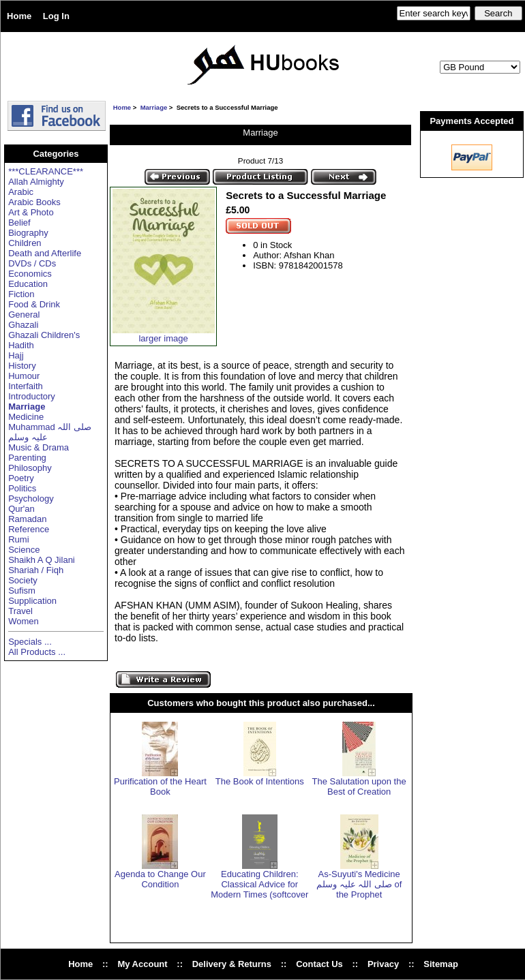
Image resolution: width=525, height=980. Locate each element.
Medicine (26, 417)
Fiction (21, 294)
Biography (28, 233)
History (22, 366)
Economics (30, 274)
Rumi (18, 539)
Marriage (154, 107)
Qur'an (21, 509)
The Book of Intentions (260, 781)
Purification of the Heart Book (160, 786)
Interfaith (26, 386)
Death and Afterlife (45, 253)
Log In (56, 16)
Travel (20, 611)
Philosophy (30, 468)
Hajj (16, 355)
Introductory (32, 396)
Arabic (21, 192)
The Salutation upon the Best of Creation (359, 786)
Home (19, 16)
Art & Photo (31, 212)
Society (23, 580)
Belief (19, 223)
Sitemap (441, 964)
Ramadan (27, 519)
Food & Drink (34, 304)
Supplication (32, 601)
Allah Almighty (36, 182)
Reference (29, 529)
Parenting (27, 458)
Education (28, 284)
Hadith (21, 345)
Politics (22, 488)
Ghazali (23, 325)
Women (24, 621)
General (24, 315)
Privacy (383, 964)
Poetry (21, 478)
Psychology (31, 499)
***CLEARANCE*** (46, 171)
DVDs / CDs (32, 263)
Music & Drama (39, 447)
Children (25, 243)
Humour (24, 376)
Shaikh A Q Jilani (42, 560)
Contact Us (319, 964)
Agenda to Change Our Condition (160, 879)
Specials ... (30, 642)
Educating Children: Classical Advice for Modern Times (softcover (259, 884)
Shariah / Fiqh (36, 570)
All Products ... (37, 652)
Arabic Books (34, 202)
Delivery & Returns (232, 964)
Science (24, 550)
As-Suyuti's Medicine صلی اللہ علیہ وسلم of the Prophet (359, 884)
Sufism (22, 591)
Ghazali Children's (44, 335)
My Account (142, 964)
